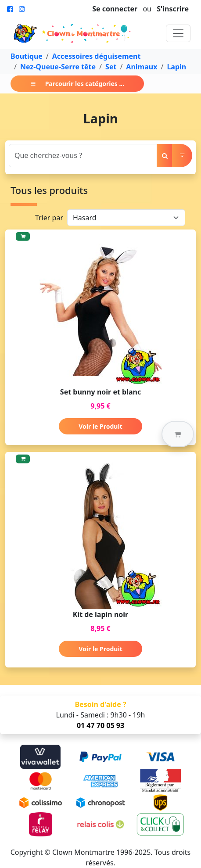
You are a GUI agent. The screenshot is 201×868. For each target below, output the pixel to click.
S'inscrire (173, 9)
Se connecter (115, 9)
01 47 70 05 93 (100, 725)
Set (111, 67)
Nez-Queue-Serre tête (58, 67)
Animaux (142, 67)
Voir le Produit (100, 426)
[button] (178, 434)
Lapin (176, 67)
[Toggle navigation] (178, 33)
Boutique (27, 56)
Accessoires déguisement (97, 56)
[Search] (83, 156)
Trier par (49, 218)
